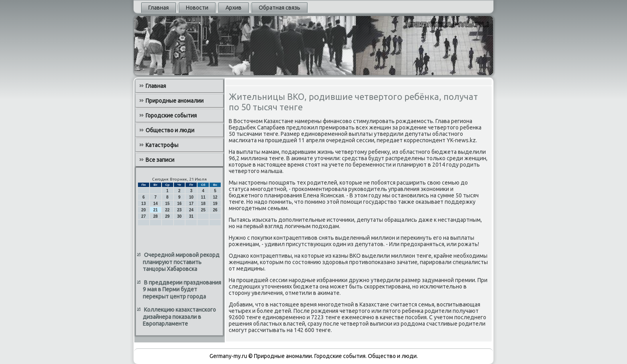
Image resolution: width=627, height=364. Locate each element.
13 (143, 204)
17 (191, 204)
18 (203, 204)
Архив (234, 8)
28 (155, 216)
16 (179, 204)
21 (155, 210)
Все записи (160, 160)
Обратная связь (280, 8)
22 (167, 210)
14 (155, 204)
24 (191, 210)
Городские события (171, 115)
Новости (197, 8)
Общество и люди (170, 130)
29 (167, 216)
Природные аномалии (175, 101)
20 (143, 210)
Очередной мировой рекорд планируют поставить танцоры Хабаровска (181, 262)
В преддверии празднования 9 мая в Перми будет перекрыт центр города (182, 289)
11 (203, 197)
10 (191, 197)
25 (203, 210)
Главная (159, 8)
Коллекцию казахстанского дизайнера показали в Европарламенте (179, 317)
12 (215, 197)
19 (215, 204)
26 (215, 210)
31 (191, 216)
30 (179, 216)
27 (143, 216)
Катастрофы (162, 145)
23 (179, 210)
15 (167, 204)
